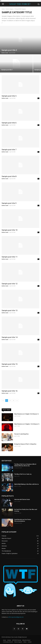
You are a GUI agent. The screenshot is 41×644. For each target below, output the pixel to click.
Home (3, 9)
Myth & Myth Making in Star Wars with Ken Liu (27, 484)
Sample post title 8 (9, 176)
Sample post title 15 (10, 364)
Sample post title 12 (10, 284)
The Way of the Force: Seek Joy (23, 474)
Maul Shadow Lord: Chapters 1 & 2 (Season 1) (27, 424)
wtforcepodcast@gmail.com (16, 617)
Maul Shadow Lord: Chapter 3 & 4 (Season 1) (26, 414)
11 (38, 98)
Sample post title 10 (10, 230)
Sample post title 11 (10, 257)
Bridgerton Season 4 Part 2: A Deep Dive (25, 444)
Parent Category (10, 9)
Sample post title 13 (10, 310)
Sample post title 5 (9, 96)
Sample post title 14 (10, 337)
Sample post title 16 (10, 391)
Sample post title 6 (9, 123)
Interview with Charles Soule (22, 499)
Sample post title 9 (9, 203)
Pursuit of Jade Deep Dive (21, 434)
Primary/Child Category (20, 9)
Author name (5, 98)
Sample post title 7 (9, 150)
